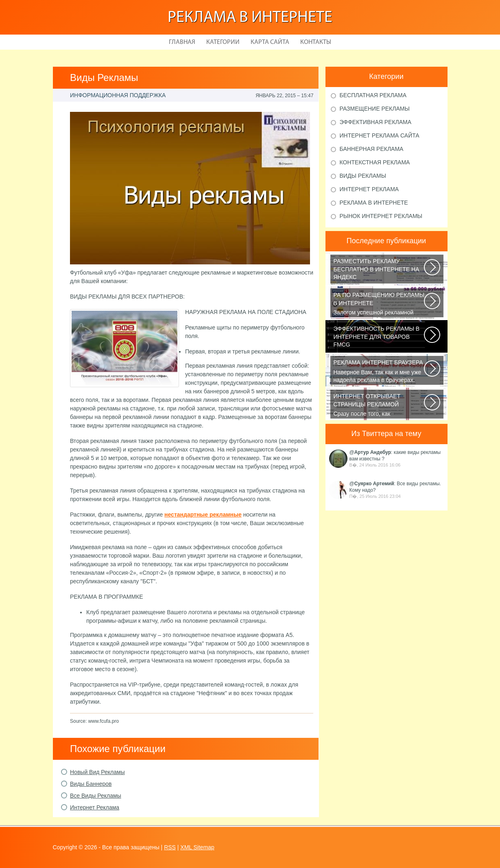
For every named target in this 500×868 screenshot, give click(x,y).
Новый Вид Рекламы (97, 772)
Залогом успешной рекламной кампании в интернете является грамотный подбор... (379, 304)
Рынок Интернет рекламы (381, 216)
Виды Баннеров (91, 784)
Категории (223, 42)
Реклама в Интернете (250, 18)
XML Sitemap (197, 847)
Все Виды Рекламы (96, 796)
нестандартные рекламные (203, 515)
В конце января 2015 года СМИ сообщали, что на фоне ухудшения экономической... (379, 338)
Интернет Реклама (95, 807)
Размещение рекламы (375, 109)
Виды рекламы (363, 176)
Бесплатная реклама (373, 95)
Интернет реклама (369, 189)
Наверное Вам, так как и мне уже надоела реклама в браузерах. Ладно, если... (379, 372)
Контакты (316, 42)
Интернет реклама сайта (380, 135)
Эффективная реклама (376, 122)
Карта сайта (270, 42)
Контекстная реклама (375, 162)
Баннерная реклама (372, 149)
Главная (182, 42)
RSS (170, 847)
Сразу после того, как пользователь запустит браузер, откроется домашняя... (379, 406)
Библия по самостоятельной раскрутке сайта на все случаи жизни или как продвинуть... (379, 270)
